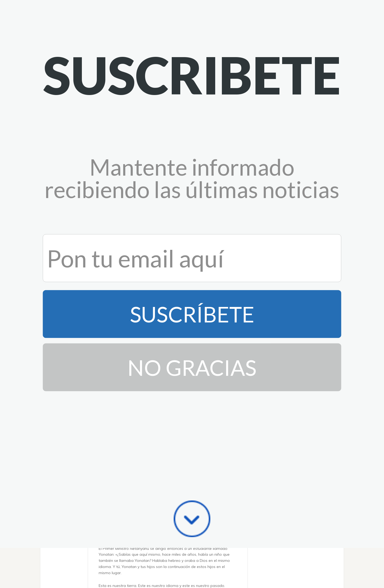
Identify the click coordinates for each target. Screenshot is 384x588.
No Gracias (192, 196)
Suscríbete (192, 143)
